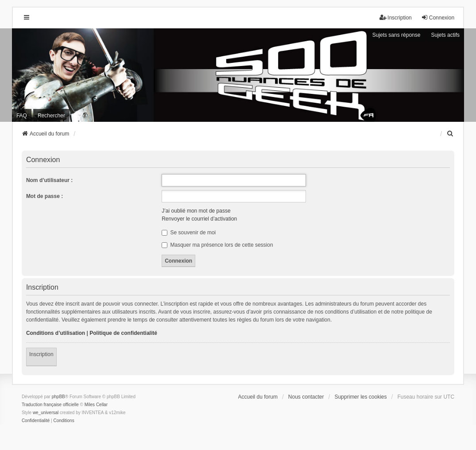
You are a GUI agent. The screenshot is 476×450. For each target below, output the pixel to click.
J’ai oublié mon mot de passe (196, 211)
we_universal (46, 413)
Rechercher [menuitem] (51, 116)
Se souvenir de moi (189, 233)
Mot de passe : (45, 196)
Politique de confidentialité (123, 333)
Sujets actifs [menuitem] (445, 35)
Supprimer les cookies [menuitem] (360, 397)
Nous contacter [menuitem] (306, 397)
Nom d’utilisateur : (49, 180)
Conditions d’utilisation (56, 333)
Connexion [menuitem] (438, 17)
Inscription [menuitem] (396, 17)
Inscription (41, 354)
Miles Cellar (96, 405)
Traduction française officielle (50, 405)
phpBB (58, 397)
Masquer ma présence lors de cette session (217, 245)
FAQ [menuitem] (22, 116)
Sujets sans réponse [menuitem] (397, 35)
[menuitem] (450, 134)
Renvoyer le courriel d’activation (199, 219)
